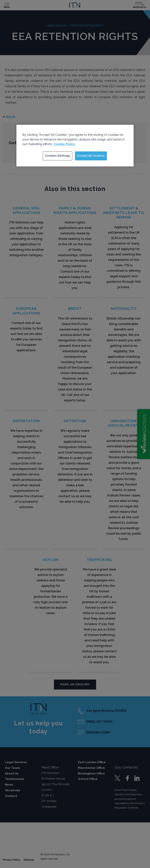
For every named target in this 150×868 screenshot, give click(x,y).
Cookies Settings (58, 156)
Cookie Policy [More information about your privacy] (64, 144)
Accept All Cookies (91, 156)
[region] (75, 146)
